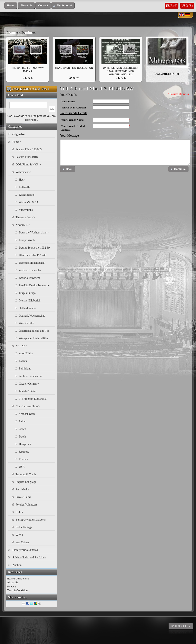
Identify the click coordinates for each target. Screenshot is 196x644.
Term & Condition (18, 590)
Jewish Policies (28, 391)
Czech (23, 429)
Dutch (22, 437)
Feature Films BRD (27, 157)
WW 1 (19, 535)
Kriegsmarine (27, 195)
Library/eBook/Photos (25, 550)
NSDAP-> (22, 346)
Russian (23, 459)
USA (22, 467)
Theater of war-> (25, 217)
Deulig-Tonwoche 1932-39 (34, 248)
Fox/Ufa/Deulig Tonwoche (34, 285)
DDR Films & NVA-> (28, 165)
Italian (23, 421)
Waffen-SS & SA (29, 202)
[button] (11, 6)
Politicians (25, 369)
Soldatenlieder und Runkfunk (29, 558)
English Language (26, 482)
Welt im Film (27, 323)
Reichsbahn (22, 489)
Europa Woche (27, 240)
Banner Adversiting (18, 579)
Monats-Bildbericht (30, 301)
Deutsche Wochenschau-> (34, 233)
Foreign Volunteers (27, 505)
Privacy (12, 587)
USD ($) (187, 6)
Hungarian (25, 444)
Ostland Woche (28, 308)
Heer (22, 180)
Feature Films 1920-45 (29, 149)
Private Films (23, 497)
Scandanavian (27, 414)
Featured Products (21, 33)
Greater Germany (29, 384)
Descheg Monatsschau (32, 263)
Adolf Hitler (26, 353)
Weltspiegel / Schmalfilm (33, 338)
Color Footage (24, 527)
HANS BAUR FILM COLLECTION (74, 68)
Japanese (24, 452)
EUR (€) (172, 6)
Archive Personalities (31, 376)
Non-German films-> (28, 406)
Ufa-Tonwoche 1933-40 (33, 255)
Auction (17, 565)
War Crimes (23, 542)
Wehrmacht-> (24, 172)
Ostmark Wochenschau (32, 316)
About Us (13, 582)
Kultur (19, 512)
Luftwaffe (25, 187)
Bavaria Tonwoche (30, 278)
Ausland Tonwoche (30, 270)
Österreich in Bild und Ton (34, 331)
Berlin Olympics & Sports (31, 520)
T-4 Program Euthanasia (33, 399)
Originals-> (19, 134)
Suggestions (26, 210)
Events (23, 361)
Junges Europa (27, 293)
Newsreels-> (23, 225)
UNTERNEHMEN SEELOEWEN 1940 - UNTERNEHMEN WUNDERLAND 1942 (121, 71)
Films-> (17, 142)
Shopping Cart (20, 89)
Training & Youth (26, 474)
